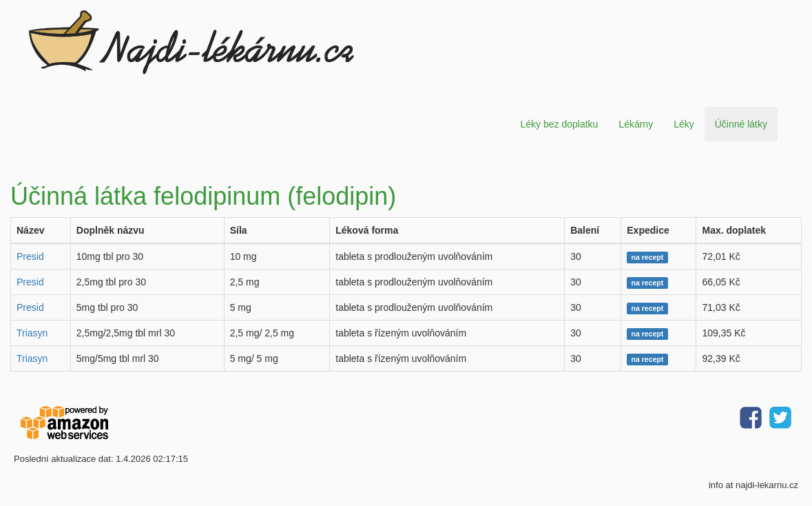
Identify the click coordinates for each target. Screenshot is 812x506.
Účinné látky (741, 124)
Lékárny (636, 124)
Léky (684, 124)
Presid (30, 256)
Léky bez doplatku (559, 124)
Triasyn (32, 333)
